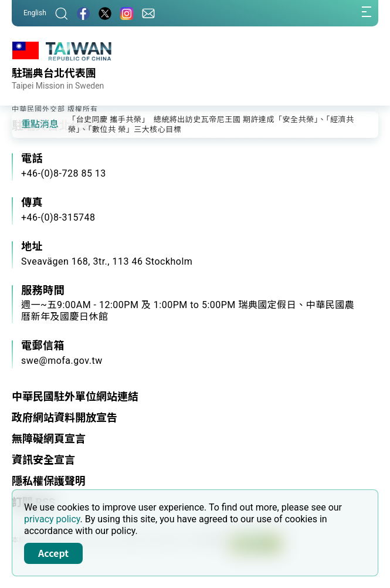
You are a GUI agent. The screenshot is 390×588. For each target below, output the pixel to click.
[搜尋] (62, 13)
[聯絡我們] (148, 13)
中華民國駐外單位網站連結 (75, 396)
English (35, 13)
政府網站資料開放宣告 (65, 418)
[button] (29, 124)
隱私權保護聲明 (49, 481)
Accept (53, 553)
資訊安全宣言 (43, 460)
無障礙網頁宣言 (49, 439)
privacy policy (52, 519)
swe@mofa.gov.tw (62, 361)
